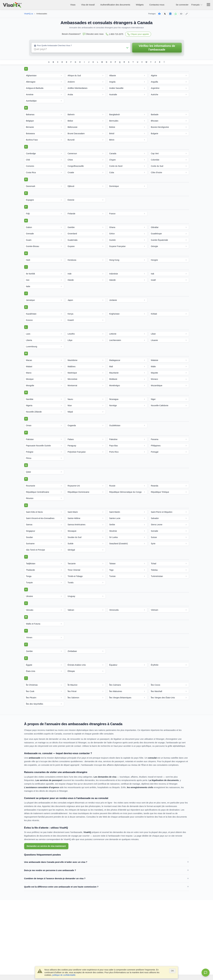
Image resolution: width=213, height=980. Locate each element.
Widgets (140, 5)
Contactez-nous (157, 5)
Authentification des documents (115, 5)
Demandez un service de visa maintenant (46, 846)
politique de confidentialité (64, 975)
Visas (73, 5)
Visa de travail (88, 5)
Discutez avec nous (93, 34)
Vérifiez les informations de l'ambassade (157, 48)
